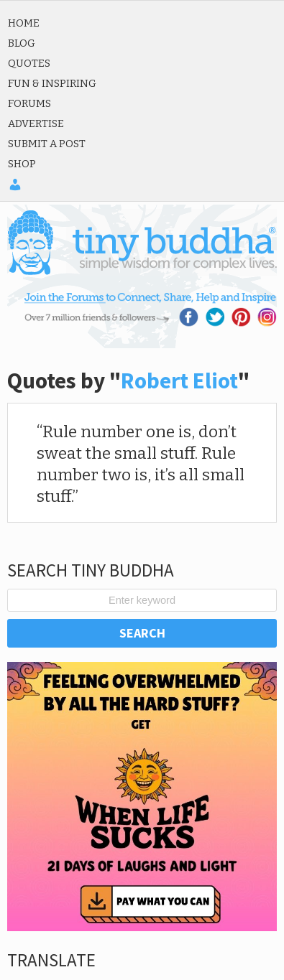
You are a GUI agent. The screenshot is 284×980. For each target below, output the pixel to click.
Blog (22, 43)
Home (24, 23)
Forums (29, 103)
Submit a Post (47, 144)
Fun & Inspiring (52, 83)
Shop (22, 164)
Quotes (29, 63)
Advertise (36, 123)
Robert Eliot (179, 381)
